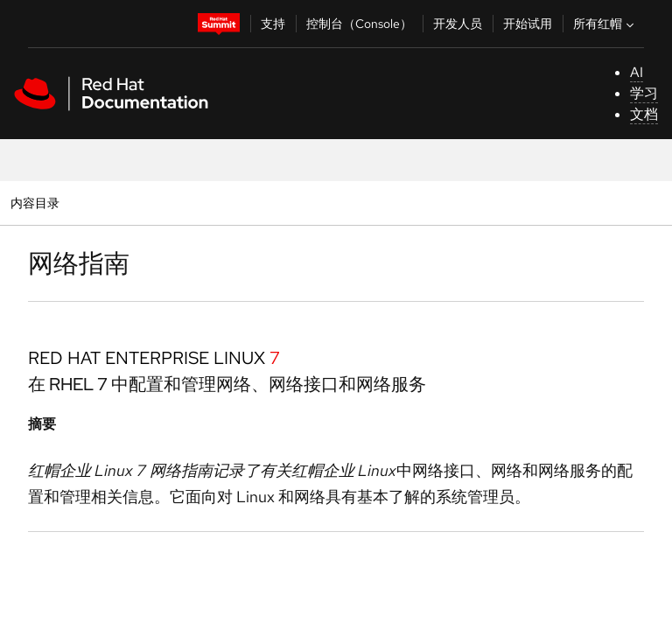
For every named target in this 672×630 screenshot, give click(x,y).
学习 (644, 93)
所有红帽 (605, 24)
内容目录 (35, 203)
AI (637, 72)
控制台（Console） (359, 24)
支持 (273, 24)
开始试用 (528, 24)
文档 (644, 114)
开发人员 (458, 24)
